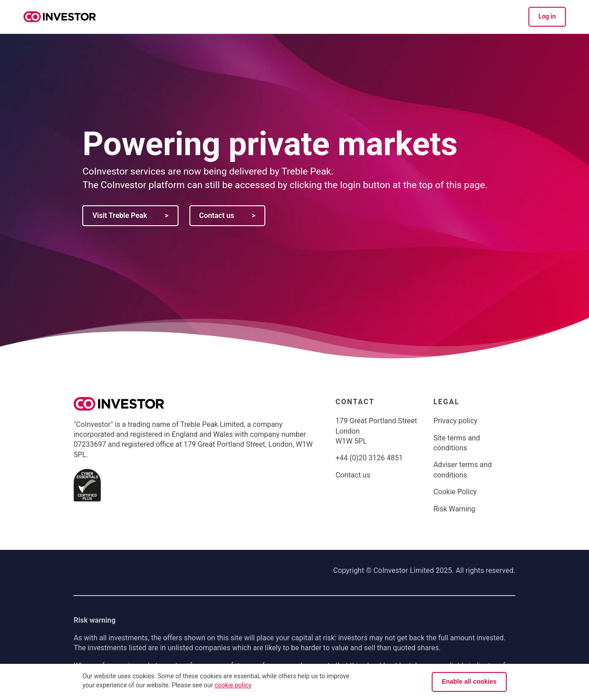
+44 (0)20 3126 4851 (369, 458)
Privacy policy (456, 421)
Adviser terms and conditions (463, 470)
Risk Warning (455, 509)
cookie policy (233, 685)
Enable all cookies (469, 681)
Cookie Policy (455, 492)
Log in (547, 16)
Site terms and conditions (457, 443)
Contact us (228, 215)
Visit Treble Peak (130, 215)
